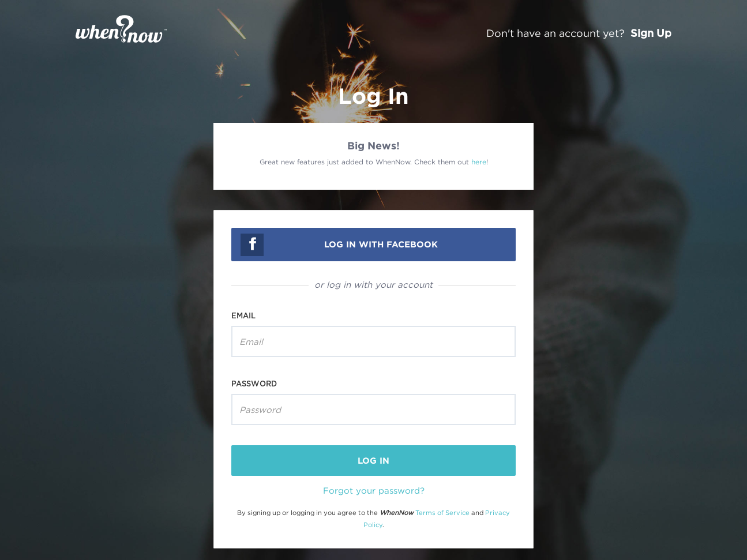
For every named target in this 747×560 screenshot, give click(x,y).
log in (373, 461)
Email (243, 315)
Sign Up (651, 33)
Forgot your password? (374, 490)
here (479, 162)
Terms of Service (442, 513)
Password (254, 384)
